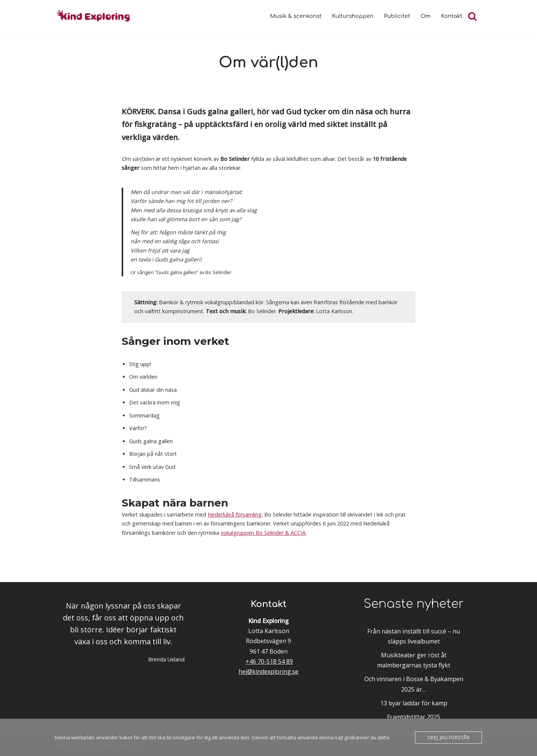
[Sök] (472, 16)
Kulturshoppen (353, 16)
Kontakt (452, 16)
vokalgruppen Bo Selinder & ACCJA (263, 533)
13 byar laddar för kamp (414, 703)
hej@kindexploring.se (268, 671)
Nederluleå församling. (235, 514)
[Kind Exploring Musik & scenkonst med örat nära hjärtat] (96, 16)
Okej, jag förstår (448, 737)
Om (426, 16)
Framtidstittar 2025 (414, 717)
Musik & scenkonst (296, 16)
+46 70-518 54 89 (269, 661)
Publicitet (397, 16)
